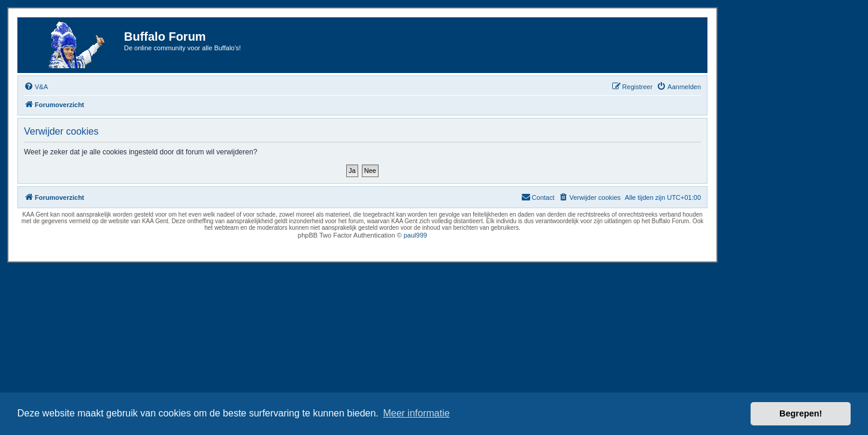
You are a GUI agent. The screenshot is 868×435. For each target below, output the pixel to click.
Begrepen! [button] (801, 413)
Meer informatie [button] (416, 413)
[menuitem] (36, 87)
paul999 (415, 235)
